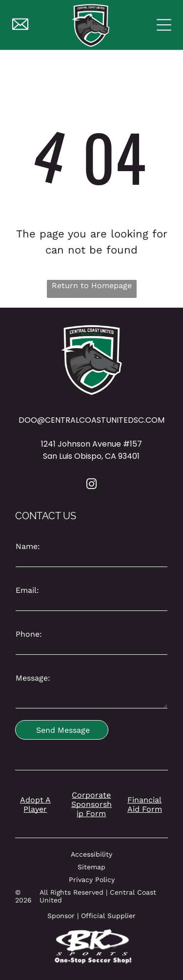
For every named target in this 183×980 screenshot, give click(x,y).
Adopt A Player (35, 804)
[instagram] (92, 485)
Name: (28, 546)
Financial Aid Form (145, 804)
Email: (27, 590)
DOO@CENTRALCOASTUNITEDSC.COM (91, 420)
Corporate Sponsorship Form (91, 804)
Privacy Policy (92, 880)
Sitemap (91, 867)
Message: (33, 678)
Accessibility (91, 854)
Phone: (29, 634)
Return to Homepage (92, 285)
